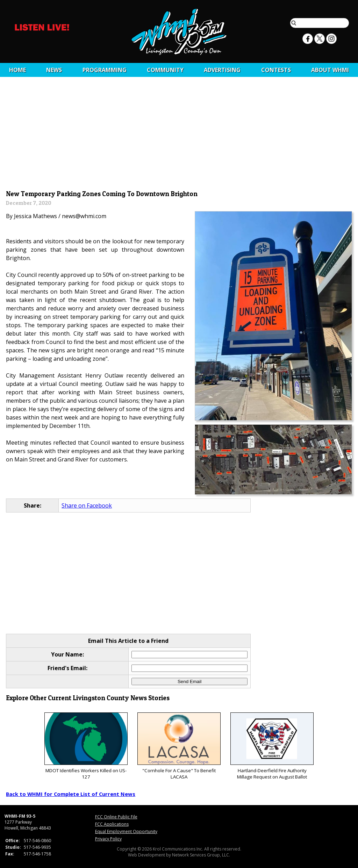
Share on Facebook (87, 505)
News (54, 70)
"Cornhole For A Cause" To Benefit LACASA (179, 746)
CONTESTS (276, 70)
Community (165, 70)
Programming (105, 70)
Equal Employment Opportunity (126, 831)
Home (17, 70)
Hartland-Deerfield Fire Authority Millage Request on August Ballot (272, 746)
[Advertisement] (179, 135)
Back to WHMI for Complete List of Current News (71, 794)
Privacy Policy (108, 839)
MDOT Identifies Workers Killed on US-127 (86, 746)
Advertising (222, 70)
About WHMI (330, 70)
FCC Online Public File (116, 817)
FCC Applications (112, 824)
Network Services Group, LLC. (201, 855)
